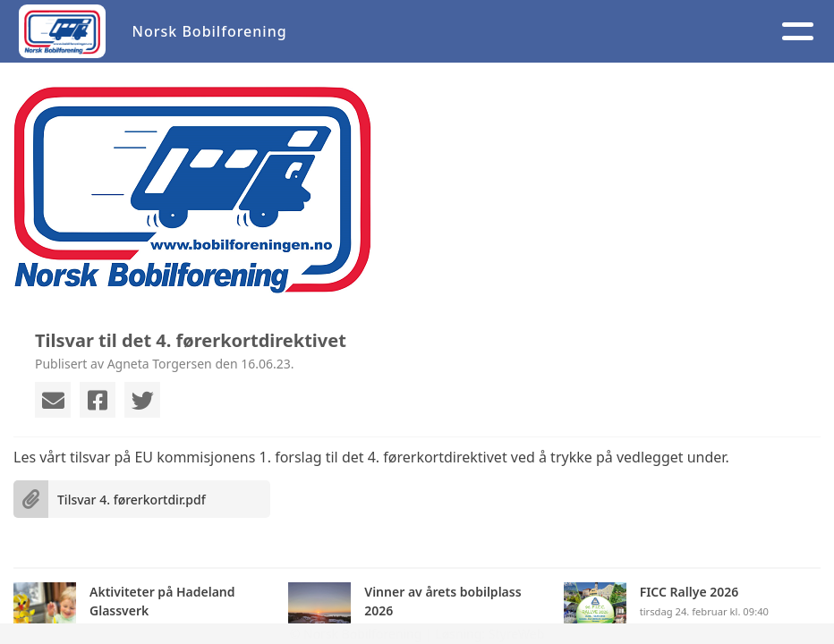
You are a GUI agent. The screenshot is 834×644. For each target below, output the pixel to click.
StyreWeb (517, 634)
